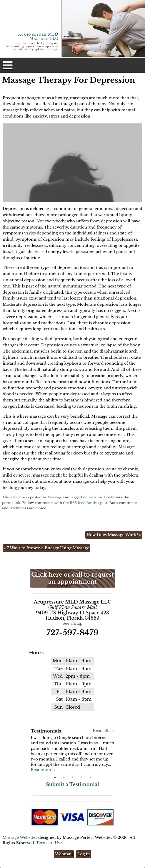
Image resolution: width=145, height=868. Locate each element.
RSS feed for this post (89, 503)
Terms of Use (49, 843)
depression (92, 497)
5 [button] (90, 777)
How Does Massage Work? (114, 535)
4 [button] (81, 777)
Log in (84, 854)
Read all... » (103, 731)
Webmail (64, 854)
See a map (73, 623)
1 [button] (55, 777)
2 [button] (64, 777)
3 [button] (73, 777)
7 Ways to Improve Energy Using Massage (46, 548)
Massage (54, 497)
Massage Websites (20, 838)
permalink (11, 503)
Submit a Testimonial (72, 784)
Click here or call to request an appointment (72, 578)
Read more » (43, 770)
